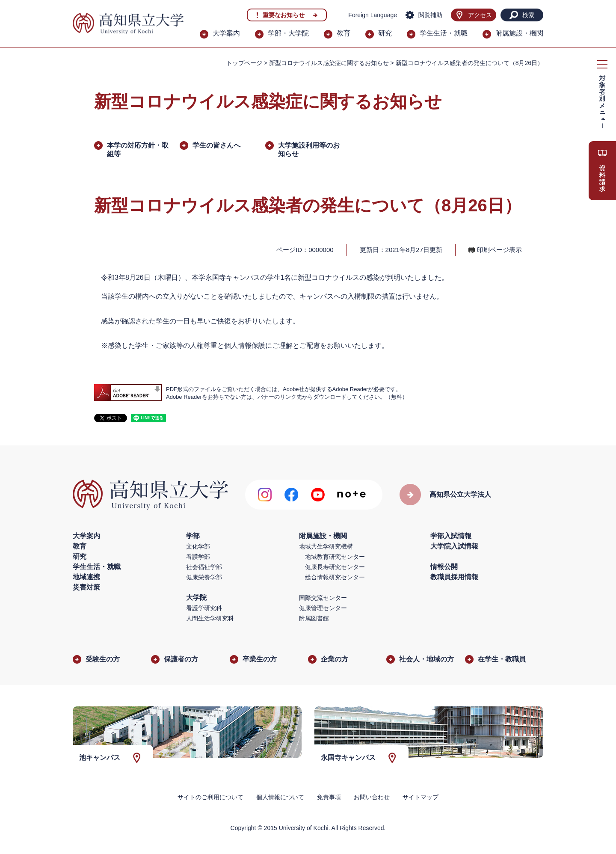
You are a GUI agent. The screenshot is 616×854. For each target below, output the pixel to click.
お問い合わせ (372, 797)
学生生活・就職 (444, 33)
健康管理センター (323, 608)
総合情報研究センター (335, 577)
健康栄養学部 (204, 577)
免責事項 (329, 797)
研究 (385, 33)
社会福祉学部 (204, 567)
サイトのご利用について (210, 797)
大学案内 (226, 33)
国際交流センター (323, 598)
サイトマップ (421, 797)
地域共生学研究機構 (326, 546)
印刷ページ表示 (499, 250)
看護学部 (198, 557)
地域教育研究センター (335, 557)
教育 (344, 33)
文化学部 (198, 546)
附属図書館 (314, 618)
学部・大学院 (288, 33)
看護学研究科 (204, 608)
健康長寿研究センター (335, 567)
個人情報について (280, 797)
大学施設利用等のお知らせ (309, 150)
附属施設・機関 (519, 33)
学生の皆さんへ (216, 145)
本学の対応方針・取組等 (138, 150)
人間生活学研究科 (210, 618)
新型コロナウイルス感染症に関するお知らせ (329, 63)
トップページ (244, 63)
